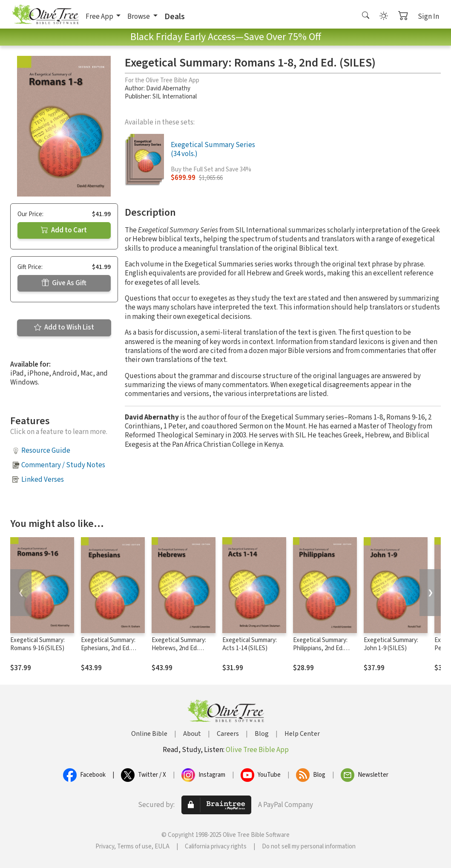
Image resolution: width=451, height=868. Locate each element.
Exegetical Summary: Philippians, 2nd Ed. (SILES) (320, 648)
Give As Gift (64, 283)
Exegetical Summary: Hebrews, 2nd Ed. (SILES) (179, 648)
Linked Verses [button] (43, 480)
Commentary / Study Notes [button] (63, 465)
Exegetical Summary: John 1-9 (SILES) (391, 644)
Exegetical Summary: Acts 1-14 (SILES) (250, 644)
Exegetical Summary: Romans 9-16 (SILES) (37, 644)
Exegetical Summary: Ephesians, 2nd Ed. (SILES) (108, 648)
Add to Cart (64, 230)
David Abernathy (168, 88)
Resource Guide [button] (46, 451)
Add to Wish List (64, 327)
